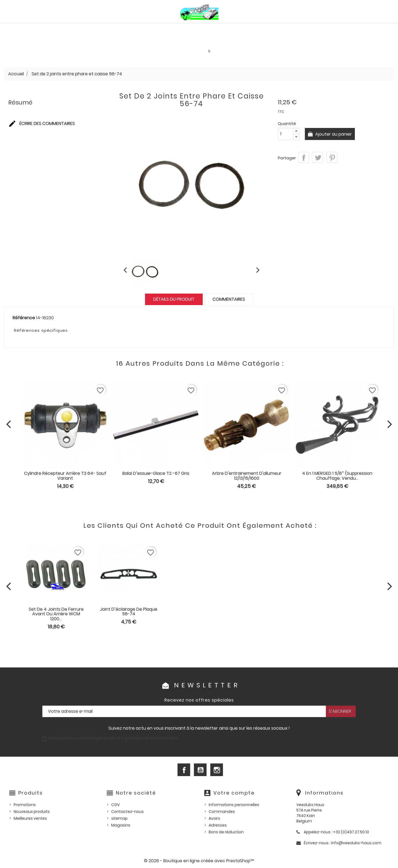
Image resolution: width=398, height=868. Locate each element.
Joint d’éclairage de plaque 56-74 (129, 612)
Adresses (218, 825)
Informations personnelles (234, 805)
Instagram (217, 770)
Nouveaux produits (32, 812)
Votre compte (234, 793)
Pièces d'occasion (311, 29)
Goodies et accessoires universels (128, 41)
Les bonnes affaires (197, 41)
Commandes (222, 812)
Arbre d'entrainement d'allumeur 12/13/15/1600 (247, 476)
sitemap (119, 818)
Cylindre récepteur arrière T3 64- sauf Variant (65, 476)
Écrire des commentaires (42, 123)
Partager (303, 157)
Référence (24, 318)
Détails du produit (174, 299)
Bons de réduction (226, 832)
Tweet (318, 157)
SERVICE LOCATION (246, 41)
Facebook (184, 770)
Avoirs (214, 818)
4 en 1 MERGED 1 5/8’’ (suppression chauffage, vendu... (337, 476)
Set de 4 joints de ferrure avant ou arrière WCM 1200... (56, 614)
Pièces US (272, 29)
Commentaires (229, 299)
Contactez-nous (127, 812)
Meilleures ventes (30, 818)
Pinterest (332, 157)
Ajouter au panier (334, 134)
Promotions (25, 805)
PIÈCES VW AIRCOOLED (60, 29)
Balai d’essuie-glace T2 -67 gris (156, 473)
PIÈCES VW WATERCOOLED (119, 29)
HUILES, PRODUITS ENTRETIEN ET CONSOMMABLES (204, 29)
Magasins (121, 825)
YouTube (200, 770)
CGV (115, 805)
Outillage (351, 29)
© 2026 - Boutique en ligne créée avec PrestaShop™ (199, 861)
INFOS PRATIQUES (292, 41)
